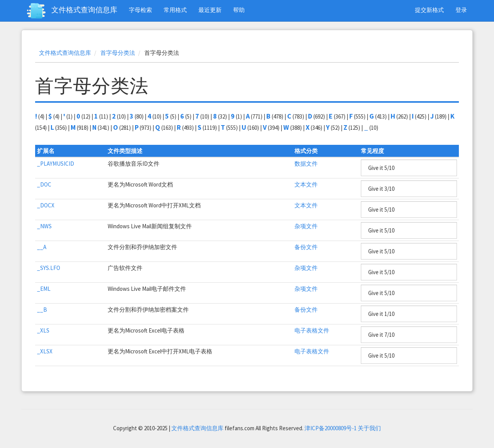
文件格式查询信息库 (84, 10)
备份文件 (306, 247)
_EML (44, 289)
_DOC (44, 184)
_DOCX (46, 205)
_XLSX (45, 351)
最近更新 (210, 10)
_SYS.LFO (49, 268)
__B (42, 310)
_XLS (43, 330)
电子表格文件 (312, 330)
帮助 (239, 10)
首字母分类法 (118, 53)
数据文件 (306, 164)
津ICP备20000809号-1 (331, 428)
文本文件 (306, 184)
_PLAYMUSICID (56, 164)
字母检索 (140, 10)
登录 (461, 10)
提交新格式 (429, 10)
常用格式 (175, 10)
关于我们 (369, 428)
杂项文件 (306, 226)
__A (42, 247)
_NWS (44, 226)
